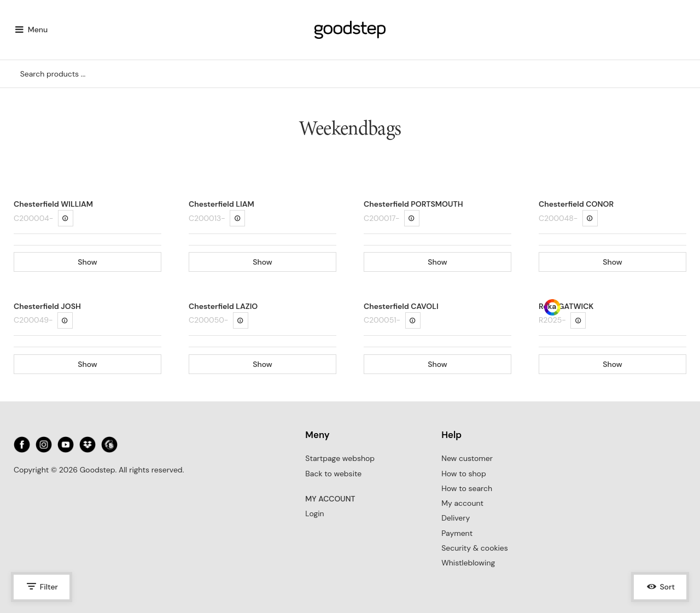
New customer (467, 458)
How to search (467, 488)
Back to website (333, 474)
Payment (457, 533)
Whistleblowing (468, 563)
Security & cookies (475, 548)
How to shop (463, 474)
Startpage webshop (340, 458)
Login (314, 513)
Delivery (456, 518)
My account (462, 503)
